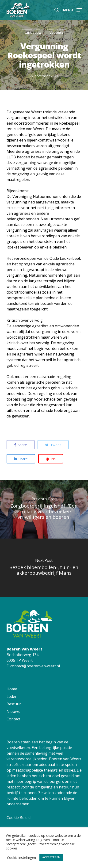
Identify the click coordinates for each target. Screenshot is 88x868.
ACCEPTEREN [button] (51, 857)
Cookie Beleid (19, 818)
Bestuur (14, 704)
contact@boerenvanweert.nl (35, 666)
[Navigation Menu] (72, 9)
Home (12, 689)
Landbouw (33, 33)
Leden (12, 696)
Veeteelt (56, 33)
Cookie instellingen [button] (21, 857)
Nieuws (13, 711)
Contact (13, 719)
